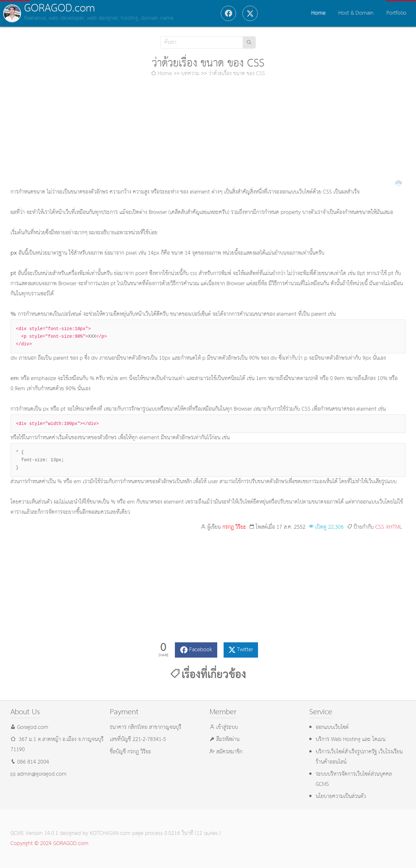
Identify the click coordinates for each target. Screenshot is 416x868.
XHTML (394, 527)
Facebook (201, 650)
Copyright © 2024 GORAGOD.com (50, 844)
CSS (380, 527)
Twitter (245, 650)
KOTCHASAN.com (110, 833)
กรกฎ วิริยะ (234, 527)
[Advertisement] (208, 133)
